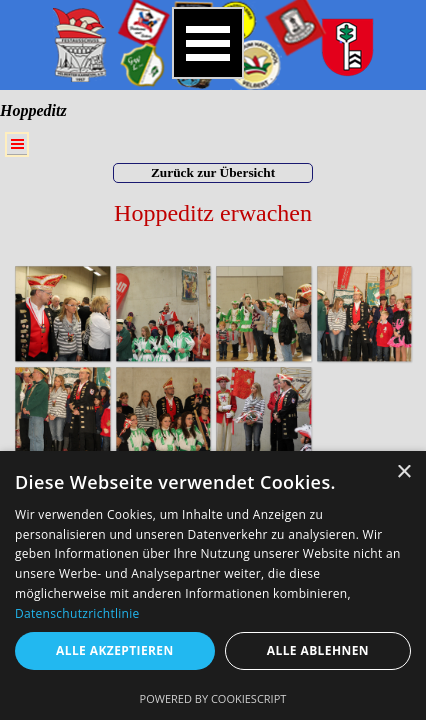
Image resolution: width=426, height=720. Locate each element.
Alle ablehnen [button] (318, 650)
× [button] (403, 472)
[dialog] (213, 585)
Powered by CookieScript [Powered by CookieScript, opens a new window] (213, 698)
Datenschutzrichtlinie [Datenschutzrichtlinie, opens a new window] (77, 613)
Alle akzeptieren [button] (115, 650)
